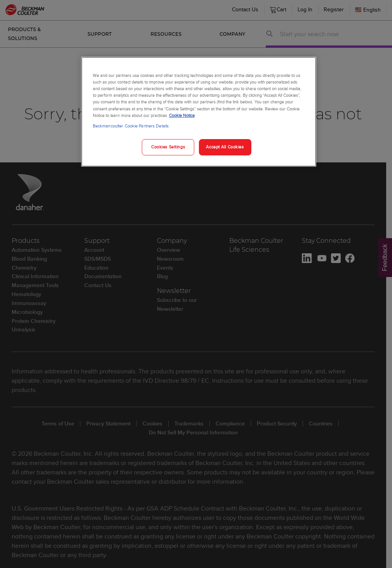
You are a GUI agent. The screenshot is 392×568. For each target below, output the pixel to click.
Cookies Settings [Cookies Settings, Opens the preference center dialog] (168, 147)
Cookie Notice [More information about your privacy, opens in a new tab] (182, 115)
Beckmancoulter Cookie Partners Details (131, 126)
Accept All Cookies (225, 147)
